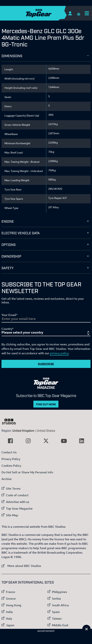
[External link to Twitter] (46, 441)
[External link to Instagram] (28, 441)
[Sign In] (70, 13)
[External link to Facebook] (10, 441)
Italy (9, 618)
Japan (10, 625)
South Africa (60, 605)
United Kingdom (23, 430)
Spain (56, 612)
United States (46, 430)
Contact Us (9, 452)
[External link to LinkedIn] (82, 441)
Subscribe (46, 364)
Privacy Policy (11, 459)
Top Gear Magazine (19, 508)
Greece (11, 599)
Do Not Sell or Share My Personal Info (27, 472)
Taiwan (57, 618)
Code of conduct (17, 495)
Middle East (60, 625)
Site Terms (13, 489)
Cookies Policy (11, 466)
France (11, 592)
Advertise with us (18, 502)
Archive (7, 479)
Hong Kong (14, 605)
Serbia (56, 599)
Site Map (12, 515)
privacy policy (59, 353)
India (9, 612)
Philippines (59, 592)
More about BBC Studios (21, 566)
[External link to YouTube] (64, 441)
